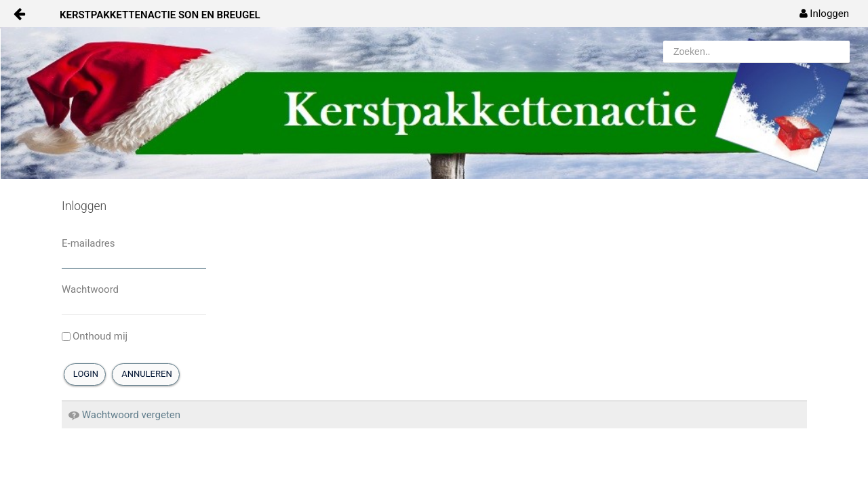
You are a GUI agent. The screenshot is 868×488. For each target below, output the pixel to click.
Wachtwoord (90, 289)
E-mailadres (88, 243)
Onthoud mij (95, 336)
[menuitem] (824, 14)
